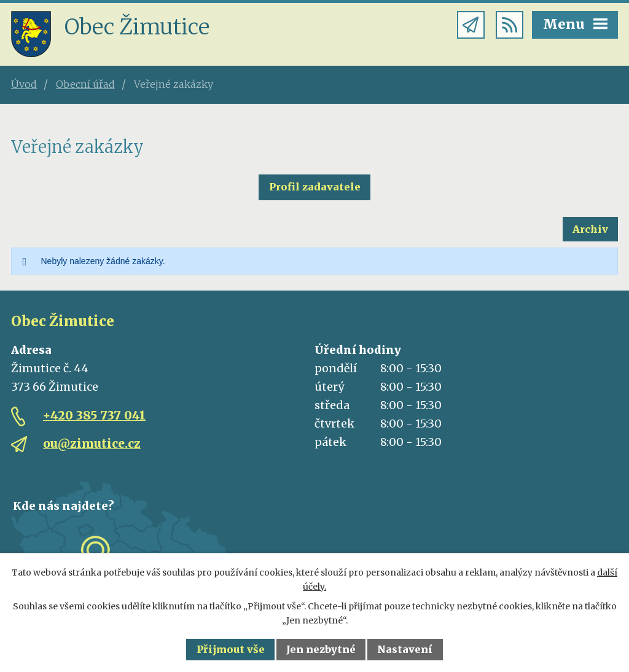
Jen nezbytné (321, 649)
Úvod (24, 84)
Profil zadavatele (315, 187)
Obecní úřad (85, 84)
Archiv (590, 229)
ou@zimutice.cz (92, 443)
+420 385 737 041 (94, 415)
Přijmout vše (231, 649)
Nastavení (405, 649)
